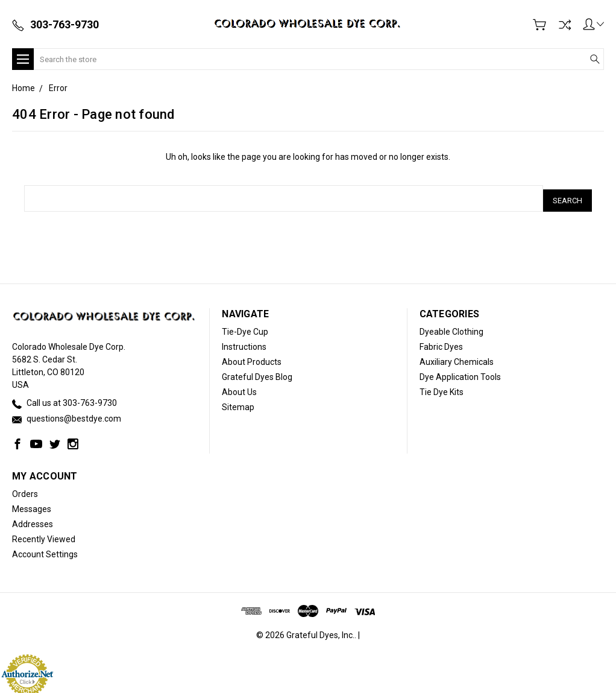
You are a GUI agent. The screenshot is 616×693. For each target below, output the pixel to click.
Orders (25, 490)
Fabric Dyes (441, 343)
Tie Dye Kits (442, 388)
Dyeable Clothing (451, 328)
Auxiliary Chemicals (457, 358)
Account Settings (45, 551)
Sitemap (238, 403)
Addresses (33, 521)
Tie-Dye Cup (245, 328)
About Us (239, 388)
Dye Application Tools (460, 373)
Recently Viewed (44, 536)
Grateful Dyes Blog (257, 373)
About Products (252, 358)
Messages (32, 505)
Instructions (244, 343)
